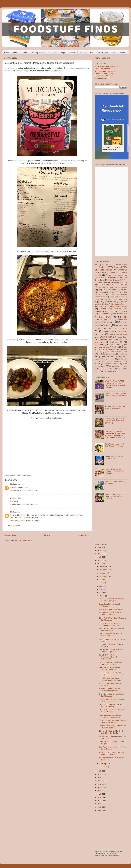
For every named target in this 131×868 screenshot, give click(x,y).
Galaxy (111, 275)
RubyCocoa (102, 306)
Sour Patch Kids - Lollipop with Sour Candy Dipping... (112, 748)
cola (111, 329)
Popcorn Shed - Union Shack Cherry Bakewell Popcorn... (113, 727)
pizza (101, 361)
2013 (100, 794)
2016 (100, 784)
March (102, 596)
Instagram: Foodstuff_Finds (105, 71)
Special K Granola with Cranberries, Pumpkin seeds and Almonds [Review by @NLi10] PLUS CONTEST (116, 434)
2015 (100, 787)
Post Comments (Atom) (23, 540)
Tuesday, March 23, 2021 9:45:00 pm (24, 504)
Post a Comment (14, 525)
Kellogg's (98, 285)
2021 (100, 564)
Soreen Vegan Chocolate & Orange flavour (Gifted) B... (112, 635)
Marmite (124, 290)
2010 (100, 804)
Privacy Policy (38, 52)
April (101, 593)
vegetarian (99, 371)
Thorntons (99, 311)
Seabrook (113, 306)
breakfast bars (106, 320)
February (103, 764)
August (102, 580)
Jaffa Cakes (103, 282)
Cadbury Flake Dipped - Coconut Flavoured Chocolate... (111, 663)
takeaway (115, 366)
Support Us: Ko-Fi (101, 78)
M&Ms (124, 287)
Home (7, 52)
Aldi (107, 265)
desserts (107, 332)
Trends (120, 311)
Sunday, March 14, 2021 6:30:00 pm (24, 490)
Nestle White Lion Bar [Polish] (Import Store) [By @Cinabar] (115, 471)
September (104, 576)
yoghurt (109, 371)
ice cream (116, 344)
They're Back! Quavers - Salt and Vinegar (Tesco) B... (111, 753)
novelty (98, 357)
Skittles (124, 306)
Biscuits (83, 52)
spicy (125, 364)
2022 (100, 560)
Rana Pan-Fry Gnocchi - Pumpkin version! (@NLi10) (112, 630)
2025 (100, 551)
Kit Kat (98, 287)
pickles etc (123, 359)
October (103, 573)
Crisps (63, 52)
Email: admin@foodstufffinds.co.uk (108, 66)
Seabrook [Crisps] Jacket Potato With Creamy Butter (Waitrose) (115, 421)
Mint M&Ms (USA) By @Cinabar (111, 609)
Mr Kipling (99, 294)
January (103, 767)
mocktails (102, 354)
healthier (114, 342)
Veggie (29, 475)
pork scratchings (116, 361)
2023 (100, 557)
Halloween (113, 278)
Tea (114, 52)
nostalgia (122, 354)
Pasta (112, 297)
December (104, 566)
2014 (100, 791)
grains (13, 475)
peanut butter (109, 359)
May (101, 589)
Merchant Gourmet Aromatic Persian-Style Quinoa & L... (110, 690)
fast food (123, 334)
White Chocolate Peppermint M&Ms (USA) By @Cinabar (112, 721)
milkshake (110, 352)
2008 (100, 810)
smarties (108, 364)
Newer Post (10, 535)
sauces (98, 364)
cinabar (13, 498)
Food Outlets (103, 52)
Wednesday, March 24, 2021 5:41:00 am (25, 521)
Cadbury (103, 267)
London (116, 287)
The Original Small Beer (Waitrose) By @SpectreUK (112, 695)
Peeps (122, 297)
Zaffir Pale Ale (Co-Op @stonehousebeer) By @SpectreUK (108, 657)
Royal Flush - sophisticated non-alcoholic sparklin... (111, 706)
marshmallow (110, 349)
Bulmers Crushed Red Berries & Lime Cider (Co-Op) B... (111, 732)
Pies (106, 299)
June (101, 586)
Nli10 (18, 475)
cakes (97, 322)
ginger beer (122, 337)
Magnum (102, 290)
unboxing (105, 369)
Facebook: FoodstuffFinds (105, 69)
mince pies (123, 352)
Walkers (106, 314)
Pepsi (97, 299)
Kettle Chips (111, 285)
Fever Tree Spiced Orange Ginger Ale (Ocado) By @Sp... (112, 600)
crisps (123, 328)
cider (121, 325)
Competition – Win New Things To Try (114, 458)
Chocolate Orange (103, 270)
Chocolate (52, 52)
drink (101, 334)
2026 (100, 547)
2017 (100, 781)
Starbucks (118, 309)
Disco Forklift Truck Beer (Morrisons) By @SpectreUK (113, 619)
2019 (100, 774)
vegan (23, 475)
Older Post (84, 535)
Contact (25, 52)
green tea (99, 342)
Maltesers (113, 290)
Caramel (118, 267)
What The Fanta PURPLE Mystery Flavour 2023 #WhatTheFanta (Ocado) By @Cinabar (116, 384)
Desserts (123, 52)
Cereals (72, 52)
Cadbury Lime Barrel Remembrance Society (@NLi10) (114, 496)
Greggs (121, 275)
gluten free (118, 339)
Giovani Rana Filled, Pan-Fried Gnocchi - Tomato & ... (111, 669)
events (112, 334)
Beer (92, 52)
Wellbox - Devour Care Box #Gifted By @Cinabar (115, 407)
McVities (112, 292)
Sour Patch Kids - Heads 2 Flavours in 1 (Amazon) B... (112, 674)
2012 (100, 797)
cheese (124, 322)
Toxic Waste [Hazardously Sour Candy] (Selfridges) (115, 445)
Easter (113, 272)
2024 (100, 554)
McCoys (102, 292)
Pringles (124, 302)
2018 (100, 778)
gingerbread (104, 339)
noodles (112, 354)
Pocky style (118, 299)
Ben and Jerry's (121, 265)
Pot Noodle (112, 302)
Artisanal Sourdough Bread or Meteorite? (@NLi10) (110, 614)
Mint (121, 292)
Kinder (122, 285)
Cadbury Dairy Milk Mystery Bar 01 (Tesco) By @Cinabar (116, 395)
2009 (100, 807)
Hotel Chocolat (114, 280)
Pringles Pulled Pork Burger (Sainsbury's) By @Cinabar (110, 679)
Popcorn (99, 301)
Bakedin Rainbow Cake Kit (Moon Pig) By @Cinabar (112, 700)
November (104, 570)
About (16, 52)
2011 (100, 800)
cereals (111, 322)
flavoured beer (105, 337)
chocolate (104, 325)
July (101, 583)
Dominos (103, 273)
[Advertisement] (42, 457)
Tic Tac (110, 311)
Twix (97, 314)
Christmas (122, 270)
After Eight (98, 265)
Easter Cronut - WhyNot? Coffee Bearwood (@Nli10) (111, 651)
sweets (102, 366)
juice (116, 347)
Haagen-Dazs (99, 278)
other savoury (110, 356)
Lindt (108, 287)
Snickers (103, 309)
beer (109, 317)
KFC (121, 282)
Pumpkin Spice (104, 304)
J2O (125, 280)
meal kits (123, 349)
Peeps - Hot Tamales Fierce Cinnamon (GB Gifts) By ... (110, 624)
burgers (120, 320)
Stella (13, 484)
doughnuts (123, 332)
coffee (98, 328)
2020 (100, 771)
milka (100, 352)
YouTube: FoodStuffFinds (104, 76)
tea (125, 366)
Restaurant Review (119, 304)
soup (116, 364)
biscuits (123, 317)
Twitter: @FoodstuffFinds (104, 74)
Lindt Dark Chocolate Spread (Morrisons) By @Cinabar (110, 716)
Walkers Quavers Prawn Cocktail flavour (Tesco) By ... (111, 711)
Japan (113, 282)
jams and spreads (102, 347)
